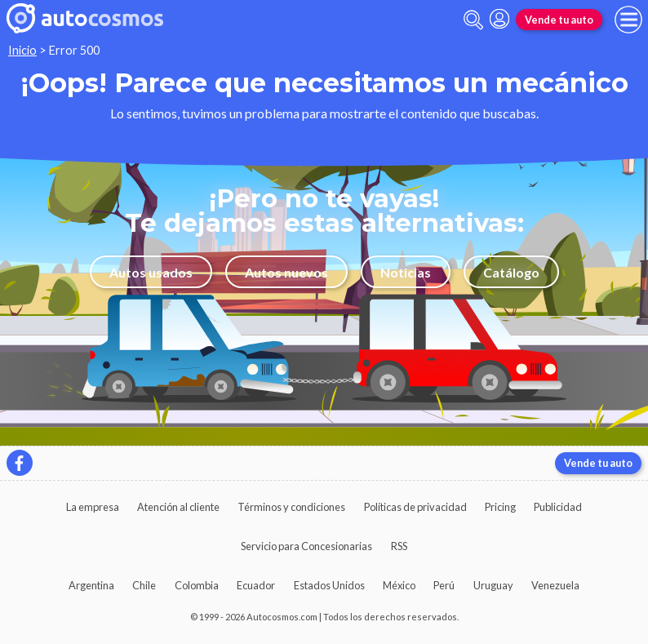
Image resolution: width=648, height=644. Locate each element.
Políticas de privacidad (415, 507)
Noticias (406, 272)
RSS (399, 546)
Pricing (500, 507)
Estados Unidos (329, 585)
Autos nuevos (286, 272)
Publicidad (558, 507)
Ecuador (256, 585)
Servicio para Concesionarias (306, 546)
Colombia (197, 585)
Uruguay (493, 585)
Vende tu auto (559, 20)
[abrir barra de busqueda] (473, 20)
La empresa (93, 507)
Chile (144, 585)
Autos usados (151, 272)
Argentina (91, 585)
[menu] (628, 20)
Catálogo (511, 272)
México (399, 585)
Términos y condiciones (291, 507)
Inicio (22, 50)
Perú (444, 585)
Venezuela (555, 585)
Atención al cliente (178, 507)
